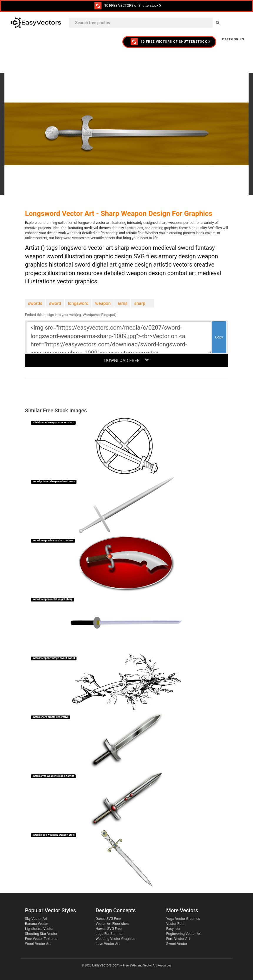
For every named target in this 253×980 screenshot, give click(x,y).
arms (122, 303)
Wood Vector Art (38, 944)
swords (35, 303)
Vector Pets (175, 924)
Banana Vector (36, 924)
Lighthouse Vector (39, 929)
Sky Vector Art (36, 919)
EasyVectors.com (106, 965)
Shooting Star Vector (41, 934)
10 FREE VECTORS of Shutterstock (128, 6)
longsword (78, 303)
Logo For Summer (110, 934)
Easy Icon (174, 929)
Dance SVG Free (108, 919)
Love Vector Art (108, 944)
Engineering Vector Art (184, 934)
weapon (103, 303)
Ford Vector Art (178, 939)
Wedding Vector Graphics (115, 939)
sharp (140, 303)
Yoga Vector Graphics (183, 919)
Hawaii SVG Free (109, 929)
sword (55, 303)
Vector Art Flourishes (112, 924)
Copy (219, 337)
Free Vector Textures (41, 939)
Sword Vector (177, 944)
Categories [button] (233, 39)
